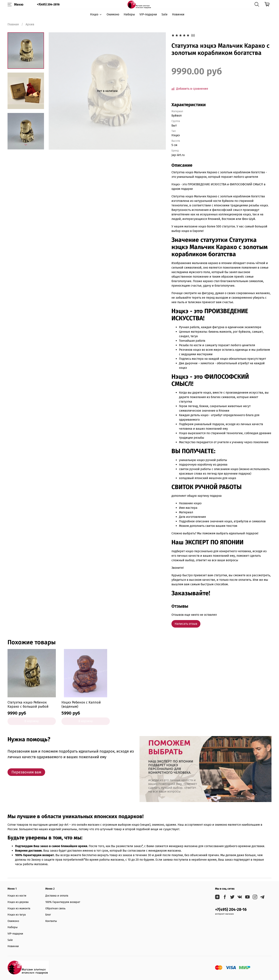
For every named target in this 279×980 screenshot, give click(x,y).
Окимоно (113, 14)
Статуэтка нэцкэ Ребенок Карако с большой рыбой (28, 705)
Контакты (51, 921)
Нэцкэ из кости (17, 896)
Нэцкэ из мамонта (19, 908)
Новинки (178, 14)
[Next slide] (26, 145)
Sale (165, 14)
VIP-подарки (148, 14)
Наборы (129, 14)
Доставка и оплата (57, 896)
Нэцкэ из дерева (18, 902)
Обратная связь (55, 908)
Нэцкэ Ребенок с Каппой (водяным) (81, 705)
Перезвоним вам (26, 772)
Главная (13, 24)
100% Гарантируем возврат (63, 902)
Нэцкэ (96, 14)
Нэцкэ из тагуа (17, 915)
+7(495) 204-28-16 (231, 910)
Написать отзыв (186, 624)
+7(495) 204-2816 (48, 4)
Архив (30, 24)
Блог (48, 915)
